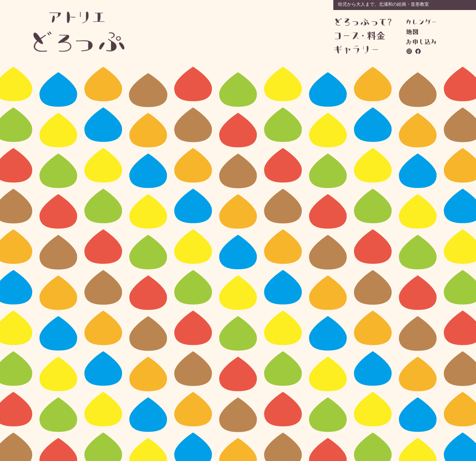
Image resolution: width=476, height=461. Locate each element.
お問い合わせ (421, 42)
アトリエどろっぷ (79, 32)
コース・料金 (363, 36)
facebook (418, 51)
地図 (412, 32)
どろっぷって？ (363, 22)
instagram (410, 51)
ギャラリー (362, 50)
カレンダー (421, 22)
